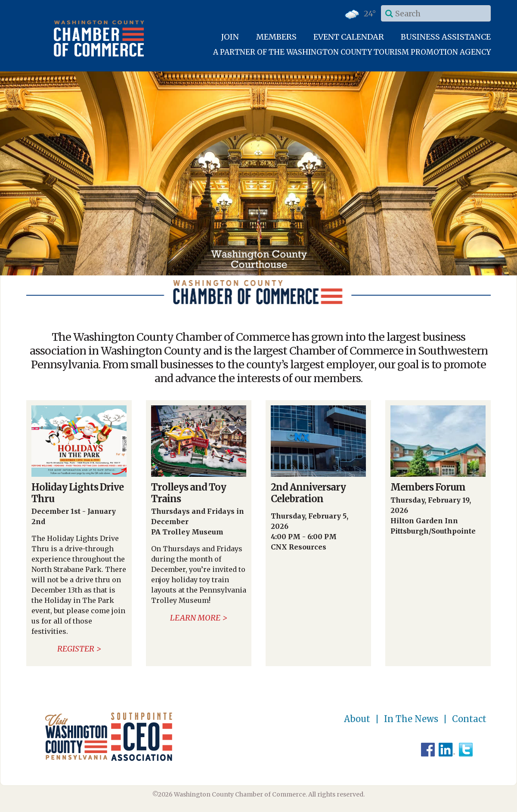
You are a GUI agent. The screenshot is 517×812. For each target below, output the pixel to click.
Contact (469, 719)
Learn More (195, 618)
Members (276, 37)
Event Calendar (349, 37)
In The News (411, 719)
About (357, 719)
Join (230, 37)
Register (76, 649)
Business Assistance (446, 37)
